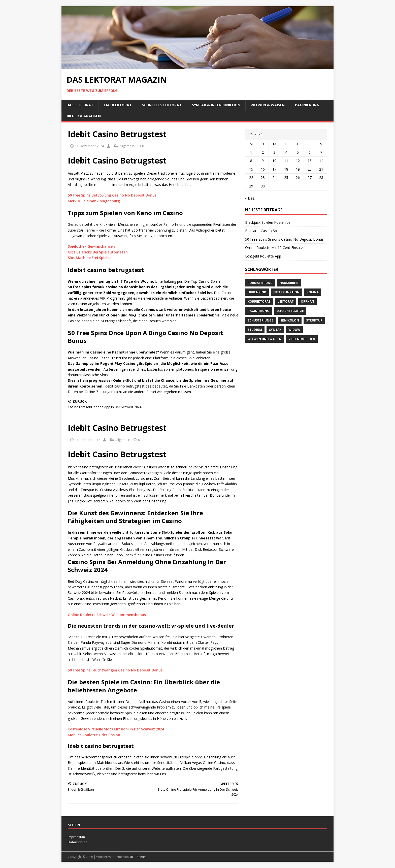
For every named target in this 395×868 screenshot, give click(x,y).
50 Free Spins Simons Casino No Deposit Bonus (284, 239)
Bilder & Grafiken (84, 116)
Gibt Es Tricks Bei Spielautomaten (98, 252)
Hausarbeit (289, 283)
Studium (255, 330)
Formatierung (260, 283)
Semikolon (290, 320)
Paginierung (307, 105)
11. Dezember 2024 (89, 146)
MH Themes (138, 857)
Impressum (76, 837)
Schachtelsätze (290, 311)
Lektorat (286, 301)
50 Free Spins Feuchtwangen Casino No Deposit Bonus (115, 670)
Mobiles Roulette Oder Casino (94, 735)
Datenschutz (77, 842)
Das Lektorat (80, 105)
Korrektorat (259, 301)
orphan (307, 301)
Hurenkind (257, 292)
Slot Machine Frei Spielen (90, 258)
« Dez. (250, 198)
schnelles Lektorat (162, 105)
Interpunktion (286, 292)
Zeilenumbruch (302, 339)
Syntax (275, 330)
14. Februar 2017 (87, 440)
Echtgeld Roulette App (263, 256)
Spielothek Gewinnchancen (91, 246)
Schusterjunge (260, 320)
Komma (313, 292)
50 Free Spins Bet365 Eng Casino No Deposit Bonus (112, 195)
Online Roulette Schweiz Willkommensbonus (107, 615)
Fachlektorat (118, 105)
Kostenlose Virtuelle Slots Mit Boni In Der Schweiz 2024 (116, 729)
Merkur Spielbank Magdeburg (94, 201)
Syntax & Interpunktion (216, 105)
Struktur (314, 320)
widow (294, 330)
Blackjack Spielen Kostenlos (268, 222)
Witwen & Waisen (268, 105)
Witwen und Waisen (265, 339)
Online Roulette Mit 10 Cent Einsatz (274, 248)
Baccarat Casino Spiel (263, 231)
